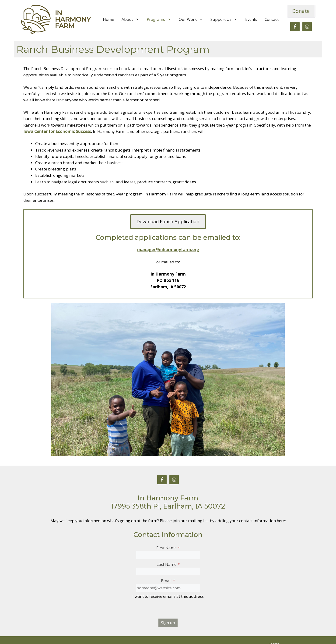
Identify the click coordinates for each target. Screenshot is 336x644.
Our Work (193, 19)
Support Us (226, 19)
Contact (272, 19)
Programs (161, 19)
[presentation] (168, 609)
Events (251, 19)
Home (108, 19)
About (132, 19)
